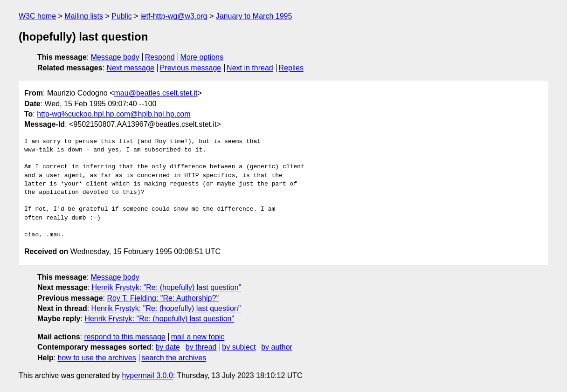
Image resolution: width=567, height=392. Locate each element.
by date (167, 347)
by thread (201, 347)
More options (202, 57)
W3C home (37, 16)
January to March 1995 (254, 16)
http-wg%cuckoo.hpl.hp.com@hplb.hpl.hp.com (114, 114)
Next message (131, 68)
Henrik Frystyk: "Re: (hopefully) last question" (167, 287)
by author (277, 347)
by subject (239, 347)
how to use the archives (97, 358)
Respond (160, 57)
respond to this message (124, 337)
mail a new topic (198, 337)
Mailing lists (84, 16)
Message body (115, 57)
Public (122, 16)
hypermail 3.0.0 (147, 375)
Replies (291, 68)
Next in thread (250, 68)
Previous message (191, 68)
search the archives (174, 358)
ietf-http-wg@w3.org (174, 16)
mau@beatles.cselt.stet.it (156, 93)
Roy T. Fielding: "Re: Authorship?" (163, 298)
